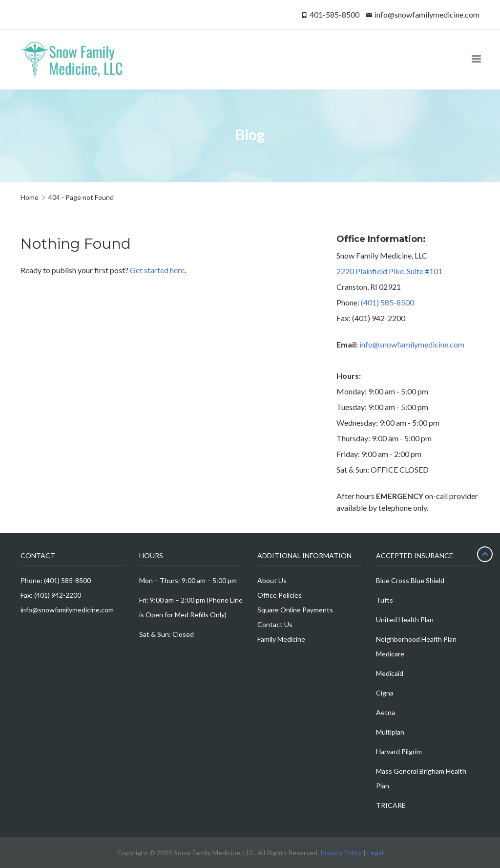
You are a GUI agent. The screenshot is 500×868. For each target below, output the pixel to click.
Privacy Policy (341, 853)
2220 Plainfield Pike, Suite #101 (389, 271)
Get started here (157, 270)
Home (30, 197)
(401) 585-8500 (387, 302)
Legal (375, 853)
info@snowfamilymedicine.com (427, 14)
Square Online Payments (295, 610)
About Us (272, 580)
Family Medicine (281, 639)
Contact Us (275, 624)
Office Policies (280, 595)
